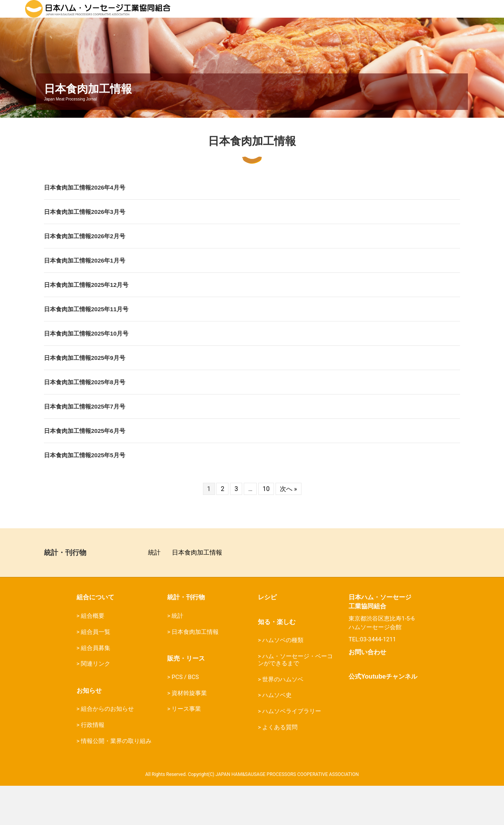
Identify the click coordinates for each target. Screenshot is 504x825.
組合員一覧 (96, 671)
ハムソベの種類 (283, 679)
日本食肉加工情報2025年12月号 (86, 324)
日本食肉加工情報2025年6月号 (85, 470)
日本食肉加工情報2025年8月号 (85, 421)
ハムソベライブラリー (292, 750)
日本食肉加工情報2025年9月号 (85, 397)
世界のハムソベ (283, 719)
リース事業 (186, 748)
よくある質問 (280, 767)
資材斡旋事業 (189, 732)
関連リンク (96, 703)
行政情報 (93, 764)
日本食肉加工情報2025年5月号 (85, 494)
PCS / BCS (185, 716)
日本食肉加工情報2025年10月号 (86, 373)
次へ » (288, 528)
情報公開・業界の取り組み (116, 780)
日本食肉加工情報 (197, 592)
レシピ (267, 636)
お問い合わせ (367, 691)
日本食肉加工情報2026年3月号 (85, 251)
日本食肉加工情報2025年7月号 (85, 446)
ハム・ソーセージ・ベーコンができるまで (295, 699)
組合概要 (93, 655)
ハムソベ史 (277, 734)
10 (266, 528)
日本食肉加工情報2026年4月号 (85, 227)
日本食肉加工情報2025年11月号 (86, 348)
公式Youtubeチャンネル (383, 716)
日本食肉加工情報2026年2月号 (85, 275)
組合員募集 (96, 687)
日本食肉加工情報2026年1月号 (85, 300)
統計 (154, 592)
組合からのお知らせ (107, 748)
